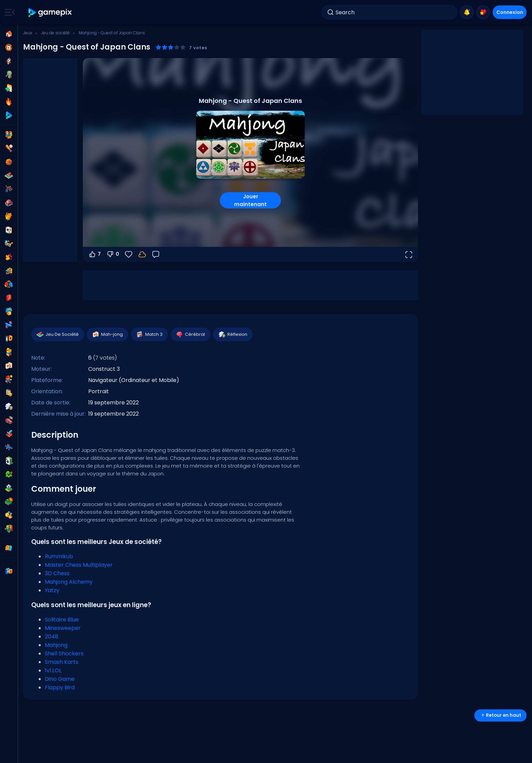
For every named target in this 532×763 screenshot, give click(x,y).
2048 (52, 637)
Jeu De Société (57, 334)
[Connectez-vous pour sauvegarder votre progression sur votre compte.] (142, 254)
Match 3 (149, 334)
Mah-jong (107, 334)
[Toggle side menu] (8, 12)
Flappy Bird (60, 687)
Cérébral (190, 334)
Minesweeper (63, 628)
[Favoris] (129, 254)
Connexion (510, 12)
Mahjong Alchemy (69, 582)
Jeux (28, 33)
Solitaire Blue (62, 620)
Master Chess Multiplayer (79, 565)
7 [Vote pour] (94, 254)
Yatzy (52, 590)
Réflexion (233, 334)
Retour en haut (500, 715)
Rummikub (59, 556)
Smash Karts (62, 662)
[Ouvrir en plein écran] (408, 254)
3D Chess (57, 573)
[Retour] (156, 254)
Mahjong (56, 645)
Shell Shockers (64, 653)
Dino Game (60, 679)
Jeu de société (55, 33)
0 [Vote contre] (113, 254)
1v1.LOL (53, 670)
